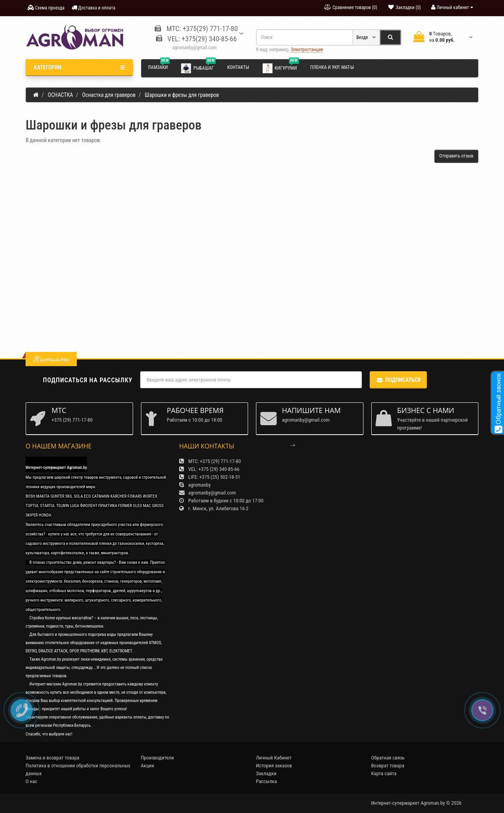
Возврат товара (388, 766)
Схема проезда (46, 8)
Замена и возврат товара (53, 758)
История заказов (274, 766)
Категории (79, 67)
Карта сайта (384, 773)
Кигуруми (281, 68)
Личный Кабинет (274, 758)
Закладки (266, 773)
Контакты (238, 67)
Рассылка (266, 781)
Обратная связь (388, 758)
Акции (148, 766)
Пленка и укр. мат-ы (332, 67)
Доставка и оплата (94, 8)
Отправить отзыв (456, 156)
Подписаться (398, 380)
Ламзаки (159, 66)
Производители (157, 758)
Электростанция (307, 50)
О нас (31, 781)
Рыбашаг (198, 68)
